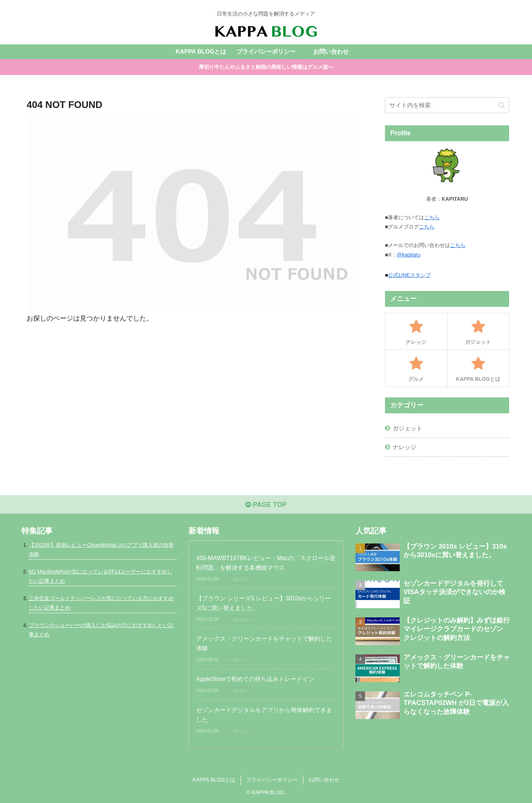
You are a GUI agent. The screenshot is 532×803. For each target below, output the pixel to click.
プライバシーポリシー (272, 780)
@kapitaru (409, 255)
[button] (502, 105)
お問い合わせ (324, 780)
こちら (432, 217)
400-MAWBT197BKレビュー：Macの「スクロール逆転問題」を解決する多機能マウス (266, 563)
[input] (447, 105)
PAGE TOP (266, 505)
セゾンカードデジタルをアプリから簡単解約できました (264, 715)
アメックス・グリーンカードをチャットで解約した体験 (264, 643)
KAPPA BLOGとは (214, 780)
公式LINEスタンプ (409, 275)
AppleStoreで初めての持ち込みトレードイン (255, 679)
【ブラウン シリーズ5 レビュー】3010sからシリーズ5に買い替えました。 (264, 603)
